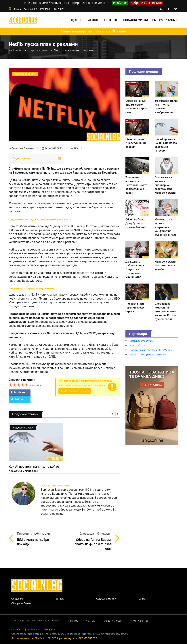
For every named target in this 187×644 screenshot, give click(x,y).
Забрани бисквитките (146, 3)
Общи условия (113, 621)
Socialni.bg (16, 51)
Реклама (45, 9)
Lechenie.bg (18, 629)
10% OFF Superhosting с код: (72, 638)
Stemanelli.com (138, 345)
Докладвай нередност (75, 391)
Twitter (17, 399)
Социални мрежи (135, 20)
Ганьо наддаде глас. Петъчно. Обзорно (94, 31)
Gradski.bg (32, 629)
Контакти (59, 9)
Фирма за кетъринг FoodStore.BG (149, 354)
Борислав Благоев (23, 148)
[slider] (19, 385)
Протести (110, 20)
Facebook (18, 392)
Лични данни (139, 621)
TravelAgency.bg (49, 629)
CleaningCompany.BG (141, 341)
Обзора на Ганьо (164, 20)
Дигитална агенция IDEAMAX (28, 638)
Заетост (92, 20)
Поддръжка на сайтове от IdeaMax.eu (151, 350)
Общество (75, 20)
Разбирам (120, 3)
